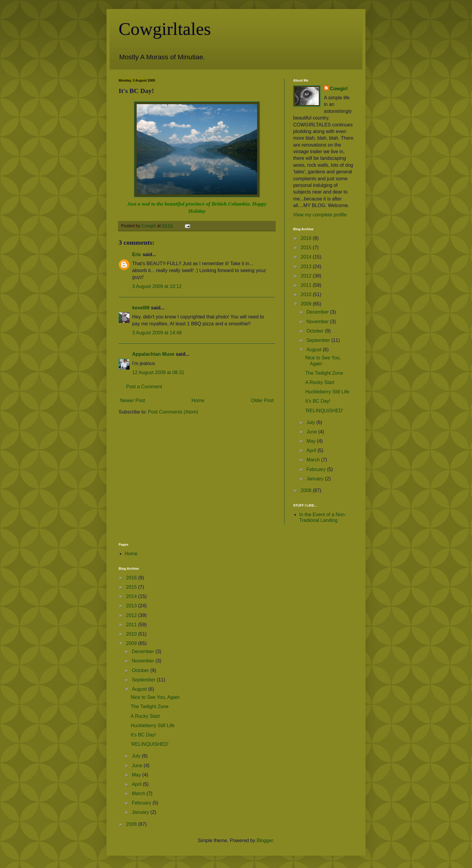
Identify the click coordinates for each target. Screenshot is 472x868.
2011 (307, 285)
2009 (307, 304)
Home (198, 400)
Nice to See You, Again (155, 697)
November (318, 322)
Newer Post (133, 400)
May (312, 441)
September (319, 340)
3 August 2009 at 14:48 (157, 333)
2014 (307, 257)
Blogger (265, 840)
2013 (307, 267)
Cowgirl (339, 89)
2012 (307, 276)
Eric (137, 254)
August (315, 350)
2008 (307, 490)
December (318, 312)
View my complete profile (320, 215)
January (316, 479)
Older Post (262, 400)
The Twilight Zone (324, 373)
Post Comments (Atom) (173, 412)
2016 (307, 238)
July (311, 422)
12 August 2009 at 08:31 (158, 372)
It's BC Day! (318, 401)
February (317, 469)
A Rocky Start (320, 382)
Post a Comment (144, 387)
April (312, 450)
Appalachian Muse (153, 354)
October (316, 331)
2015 (307, 248)
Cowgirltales (165, 29)
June (312, 432)
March (314, 460)
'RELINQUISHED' (324, 411)
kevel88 (141, 308)
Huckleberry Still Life (327, 392)
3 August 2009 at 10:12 (157, 286)
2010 (307, 294)
